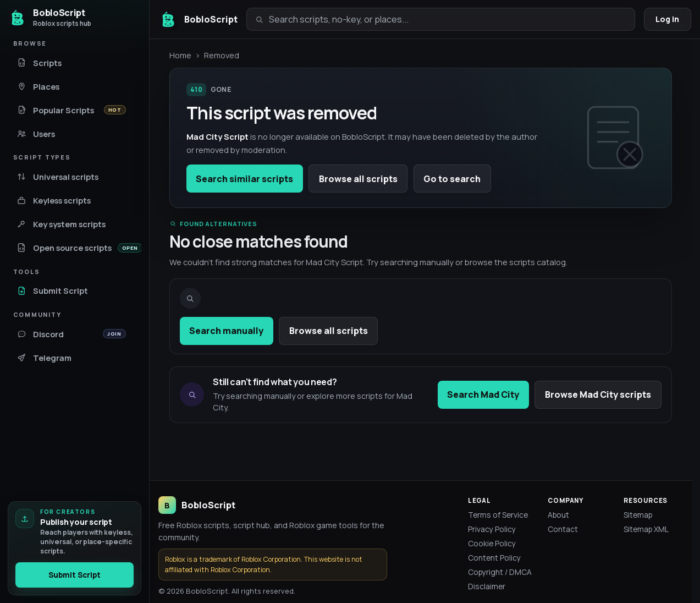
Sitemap (638, 515)
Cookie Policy (492, 543)
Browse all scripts (358, 179)
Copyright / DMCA (500, 572)
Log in (667, 19)
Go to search (452, 179)
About (558, 515)
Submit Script (75, 575)
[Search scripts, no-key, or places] (448, 19)
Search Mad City (483, 394)
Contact (563, 529)
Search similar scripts (244, 179)
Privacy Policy (492, 529)
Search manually (226, 331)
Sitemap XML (646, 529)
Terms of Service (498, 515)
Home (180, 55)
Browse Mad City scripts (598, 394)
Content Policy (494, 558)
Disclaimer (487, 586)
